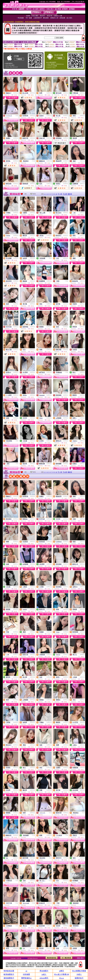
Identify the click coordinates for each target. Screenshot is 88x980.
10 (56, 194)
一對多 (16, 116)
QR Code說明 (80, 49)
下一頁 (60, 194)
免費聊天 (66, 161)
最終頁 (70, 194)
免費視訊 (16, 93)
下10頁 (65, 194)
